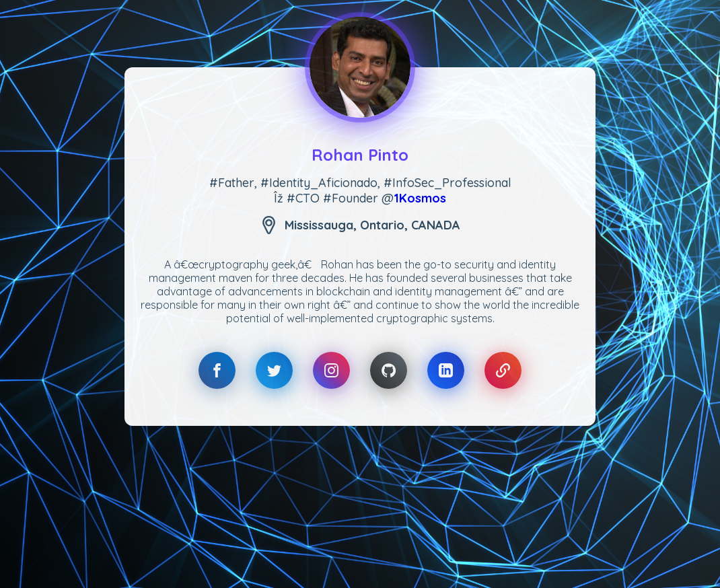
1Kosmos (420, 198)
